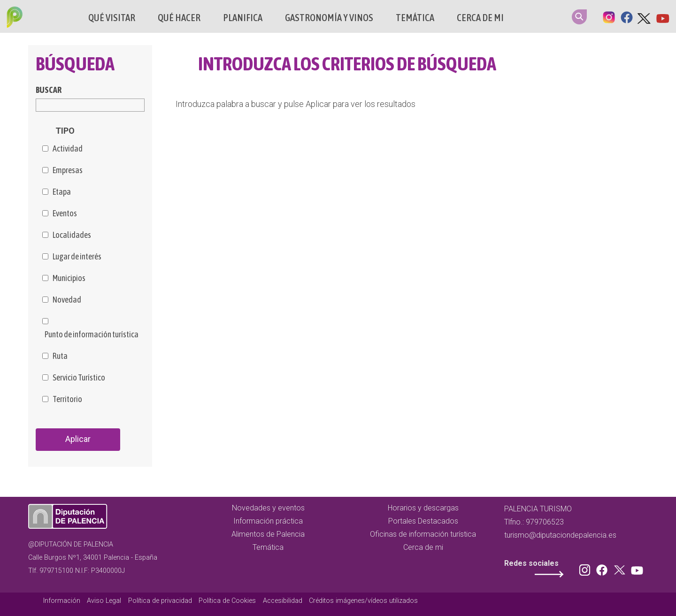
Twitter (645, 16)
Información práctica (268, 521)
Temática (415, 18)
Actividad (68, 149)
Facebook (627, 16)
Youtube (662, 16)
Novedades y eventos (268, 508)
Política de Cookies (227, 601)
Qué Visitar (112, 18)
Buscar (49, 90)
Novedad (67, 300)
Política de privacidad (160, 601)
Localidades (72, 235)
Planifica (243, 18)
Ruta (60, 356)
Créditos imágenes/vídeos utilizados (363, 601)
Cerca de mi (480, 18)
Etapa (62, 192)
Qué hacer (179, 18)
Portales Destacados (423, 521)
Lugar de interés (77, 257)
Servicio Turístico (79, 378)
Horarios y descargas (423, 508)
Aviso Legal (104, 601)
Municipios (69, 278)
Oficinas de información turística (423, 534)
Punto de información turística (92, 335)
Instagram (609, 16)
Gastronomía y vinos (329, 18)
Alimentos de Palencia (268, 534)
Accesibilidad (283, 601)
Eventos (65, 213)
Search (579, 17)
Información (62, 601)
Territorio (67, 399)
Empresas (68, 170)
